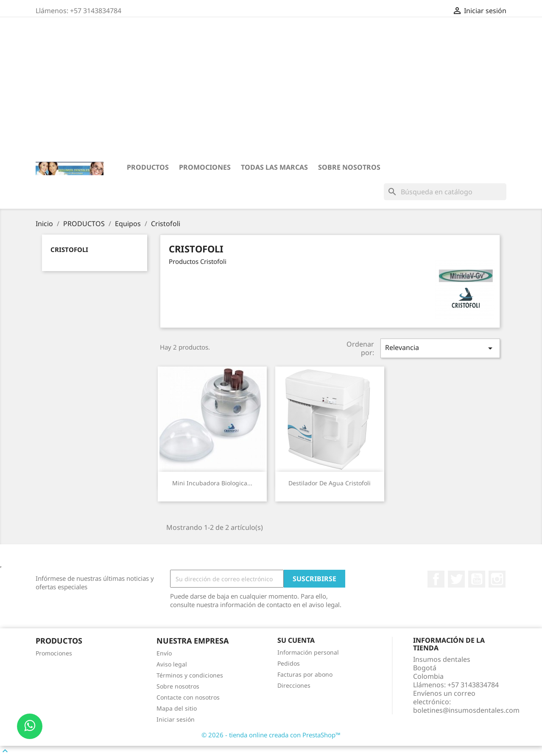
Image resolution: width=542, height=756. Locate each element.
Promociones (205, 167)
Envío (164, 653)
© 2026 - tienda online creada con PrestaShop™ (271, 735)
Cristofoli (69, 249)
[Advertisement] (271, 90)
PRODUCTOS (148, 167)
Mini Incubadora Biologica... (212, 483)
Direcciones (294, 685)
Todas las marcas (274, 167)
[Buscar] (445, 192)
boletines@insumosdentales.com (466, 710)
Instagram (497, 579)
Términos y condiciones (190, 675)
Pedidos (289, 663)
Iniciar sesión (176, 719)
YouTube (477, 579)
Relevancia (440, 348)
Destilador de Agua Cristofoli (330, 483)
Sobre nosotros (349, 167)
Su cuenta (296, 640)
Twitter (456, 579)
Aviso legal (172, 664)
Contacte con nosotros (188, 697)
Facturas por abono (305, 674)
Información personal (308, 652)
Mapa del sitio (177, 708)
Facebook (436, 579)
